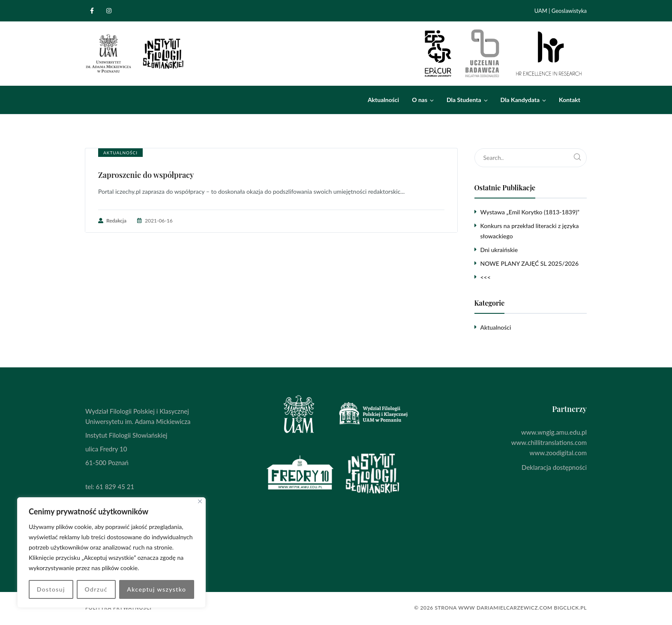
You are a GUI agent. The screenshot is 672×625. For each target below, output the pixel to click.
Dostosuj (51, 589)
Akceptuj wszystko (156, 589)
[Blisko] (200, 501)
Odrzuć (96, 589)
